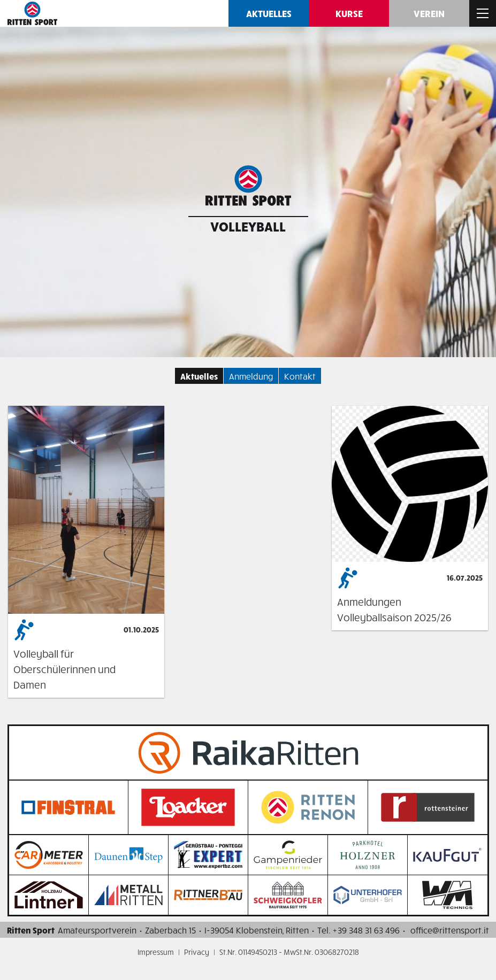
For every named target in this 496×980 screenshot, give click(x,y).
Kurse (349, 13)
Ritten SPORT (32, 13)
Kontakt (300, 376)
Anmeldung (251, 376)
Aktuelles (269, 13)
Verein (429, 13)
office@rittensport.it (450, 930)
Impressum (156, 952)
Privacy (197, 952)
